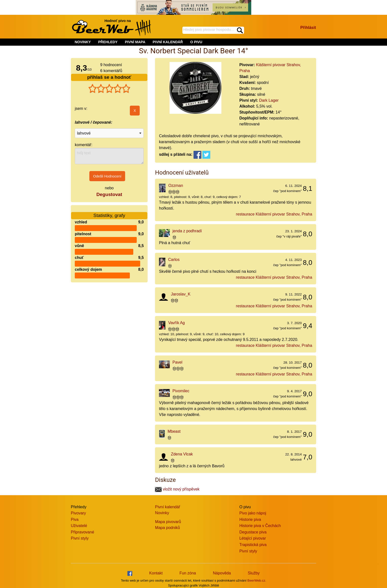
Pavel (177, 362)
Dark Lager (269, 100)
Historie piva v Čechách (260, 526)
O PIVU (196, 42)
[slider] (109, 89)
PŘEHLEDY (108, 42)
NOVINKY (83, 42)
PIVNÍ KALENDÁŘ (168, 42)
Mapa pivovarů (168, 522)
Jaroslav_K (181, 294)
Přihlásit (308, 28)
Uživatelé (79, 526)
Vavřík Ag (176, 323)
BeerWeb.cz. (257, 580)
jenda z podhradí (187, 231)
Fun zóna (188, 573)
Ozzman (176, 186)
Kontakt (156, 573)
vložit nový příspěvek (177, 489)
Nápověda (222, 573)
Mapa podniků (167, 528)
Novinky (162, 513)
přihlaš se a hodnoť (109, 77)
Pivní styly (80, 538)
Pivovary (78, 513)
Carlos (174, 260)
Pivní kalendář (167, 507)
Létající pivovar (253, 538)
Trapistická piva (253, 545)
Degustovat (109, 194)
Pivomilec (181, 391)
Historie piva (250, 519)
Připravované (82, 532)
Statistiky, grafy (109, 212)
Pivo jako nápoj (253, 513)
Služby (254, 573)
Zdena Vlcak (182, 454)
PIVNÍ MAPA (135, 42)
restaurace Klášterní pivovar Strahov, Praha (274, 214)
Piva (75, 519)
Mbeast (174, 431)
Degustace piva (253, 532)
